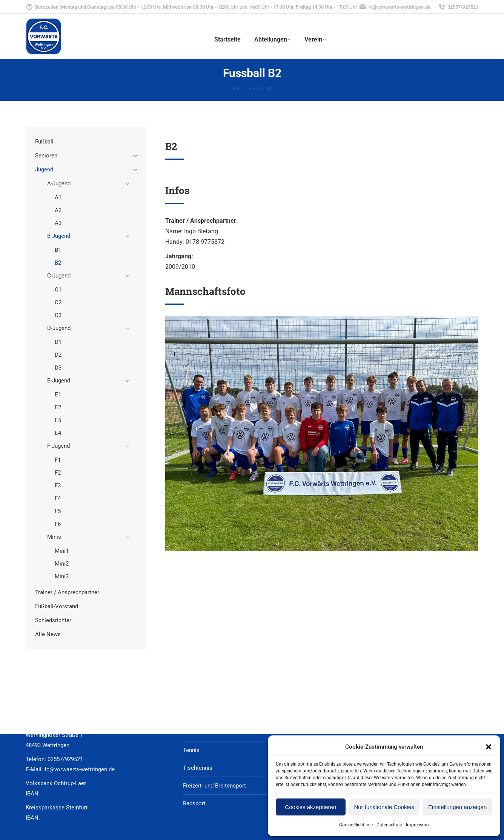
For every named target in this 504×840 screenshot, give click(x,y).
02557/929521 (458, 7)
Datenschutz (389, 825)
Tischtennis (198, 768)
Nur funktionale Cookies (384, 807)
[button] (489, 747)
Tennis (191, 750)
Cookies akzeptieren (310, 807)
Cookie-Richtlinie (356, 825)
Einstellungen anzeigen (457, 807)
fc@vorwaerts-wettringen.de (395, 7)
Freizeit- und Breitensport (214, 786)
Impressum (417, 825)
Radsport (194, 803)
